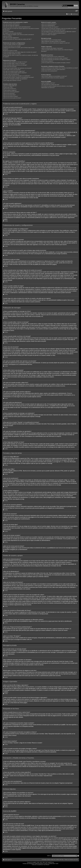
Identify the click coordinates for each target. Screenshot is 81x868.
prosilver (51, 864)
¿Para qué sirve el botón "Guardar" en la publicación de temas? (18, 77)
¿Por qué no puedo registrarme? (11, 38)
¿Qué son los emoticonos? (10, 89)
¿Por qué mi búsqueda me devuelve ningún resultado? (55, 58)
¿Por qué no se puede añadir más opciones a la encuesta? (17, 68)
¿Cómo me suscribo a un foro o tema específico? (53, 69)
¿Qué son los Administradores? (49, 24)
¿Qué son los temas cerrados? (10, 96)
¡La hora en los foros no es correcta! (12, 46)
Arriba (6, 114)
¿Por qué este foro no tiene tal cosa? (50, 85)
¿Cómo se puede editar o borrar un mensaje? (14, 64)
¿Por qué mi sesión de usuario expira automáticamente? (17, 27)
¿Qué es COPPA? (7, 36)
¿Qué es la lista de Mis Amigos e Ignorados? (52, 48)
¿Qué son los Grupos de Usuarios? (50, 27)
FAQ (69, 14)
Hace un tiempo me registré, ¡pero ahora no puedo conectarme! (18, 35)
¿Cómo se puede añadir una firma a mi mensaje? (15, 65)
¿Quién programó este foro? (48, 83)
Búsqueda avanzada (73, 7)
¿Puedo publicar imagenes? (10, 90)
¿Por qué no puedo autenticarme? (11, 24)
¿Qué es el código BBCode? (10, 86)
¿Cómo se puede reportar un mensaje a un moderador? (17, 76)
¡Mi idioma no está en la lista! (10, 51)
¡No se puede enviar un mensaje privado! (51, 40)
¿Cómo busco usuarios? (47, 61)
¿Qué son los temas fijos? (9, 95)
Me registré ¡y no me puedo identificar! (12, 33)
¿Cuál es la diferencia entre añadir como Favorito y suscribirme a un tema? (60, 68)
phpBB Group (66, 816)
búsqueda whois (56, 840)
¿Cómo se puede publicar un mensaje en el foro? (15, 62)
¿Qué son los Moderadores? (48, 25)
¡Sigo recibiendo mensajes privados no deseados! (53, 41)
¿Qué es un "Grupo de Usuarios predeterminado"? (54, 33)
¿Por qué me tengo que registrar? (11, 25)
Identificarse (75, 14)
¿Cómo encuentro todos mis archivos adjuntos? (53, 78)
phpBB (34, 862)
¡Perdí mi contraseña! (8, 32)
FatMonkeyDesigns (39, 864)
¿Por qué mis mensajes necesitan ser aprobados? (15, 79)
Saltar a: (49, 856)
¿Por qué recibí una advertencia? (11, 74)
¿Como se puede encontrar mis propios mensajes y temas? (56, 63)
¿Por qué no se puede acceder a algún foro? (14, 71)
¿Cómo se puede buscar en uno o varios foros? (53, 56)
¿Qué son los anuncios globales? (11, 92)
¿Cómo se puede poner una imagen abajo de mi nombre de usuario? (20, 52)
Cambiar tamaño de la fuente (77, 11)
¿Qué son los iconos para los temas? (12, 98)
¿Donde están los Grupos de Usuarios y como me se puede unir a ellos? (59, 28)
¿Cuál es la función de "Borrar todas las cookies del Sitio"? (17, 39)
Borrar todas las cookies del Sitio (55, 860)
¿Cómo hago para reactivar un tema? (12, 80)
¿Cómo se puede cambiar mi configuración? (14, 44)
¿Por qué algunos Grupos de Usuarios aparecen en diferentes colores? (59, 32)
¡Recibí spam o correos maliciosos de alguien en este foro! (55, 43)
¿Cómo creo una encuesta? (10, 67)
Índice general (8, 11)
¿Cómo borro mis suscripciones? (49, 71)
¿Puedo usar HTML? (8, 87)
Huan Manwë (46, 865)
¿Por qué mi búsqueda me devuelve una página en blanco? (56, 60)
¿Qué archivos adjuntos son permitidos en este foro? (54, 76)
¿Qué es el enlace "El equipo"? (49, 35)
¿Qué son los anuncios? (9, 93)
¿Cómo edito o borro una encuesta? (12, 70)
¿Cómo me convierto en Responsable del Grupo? (53, 30)
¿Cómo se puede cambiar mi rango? (12, 54)
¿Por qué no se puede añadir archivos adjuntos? (15, 73)
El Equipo (44, 860)
